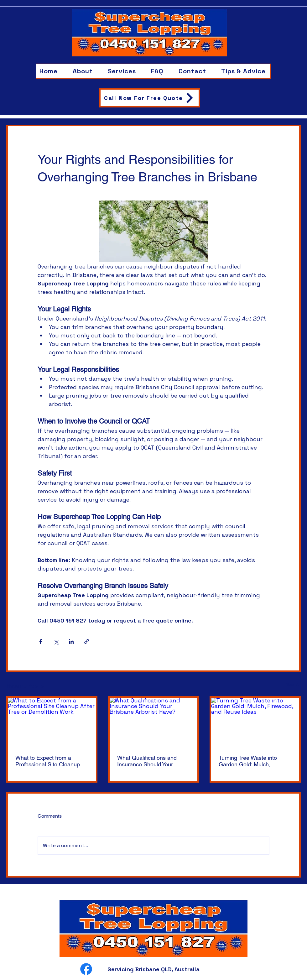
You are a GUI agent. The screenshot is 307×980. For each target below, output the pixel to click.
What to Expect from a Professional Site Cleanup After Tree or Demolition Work (48, 761)
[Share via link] (87, 641)
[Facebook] (86, 969)
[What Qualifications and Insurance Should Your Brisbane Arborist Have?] (154, 722)
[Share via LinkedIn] (71, 641)
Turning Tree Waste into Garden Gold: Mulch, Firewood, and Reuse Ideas (253, 761)
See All (294, 685)
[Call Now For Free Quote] (150, 98)
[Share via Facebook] (41, 641)
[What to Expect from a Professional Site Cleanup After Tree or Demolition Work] (52, 722)
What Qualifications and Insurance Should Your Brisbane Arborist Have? (148, 761)
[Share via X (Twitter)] (56, 641)
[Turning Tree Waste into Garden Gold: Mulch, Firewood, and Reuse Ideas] (255, 722)
